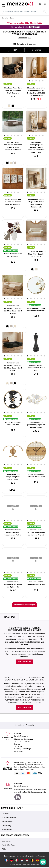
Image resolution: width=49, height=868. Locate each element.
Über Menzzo (7, 841)
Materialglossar (7, 822)
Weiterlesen (24, 662)
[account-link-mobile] (41, 4)
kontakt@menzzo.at (21, 786)
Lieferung (5, 814)
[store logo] (22, 3)
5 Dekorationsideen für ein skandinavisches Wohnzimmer (24, 629)
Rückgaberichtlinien (9, 818)
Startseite (5, 18)
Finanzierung (6, 826)
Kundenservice (7, 830)
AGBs (4, 849)
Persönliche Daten (8, 845)
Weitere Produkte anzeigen (25, 605)
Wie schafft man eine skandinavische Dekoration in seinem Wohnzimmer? (25, 679)
